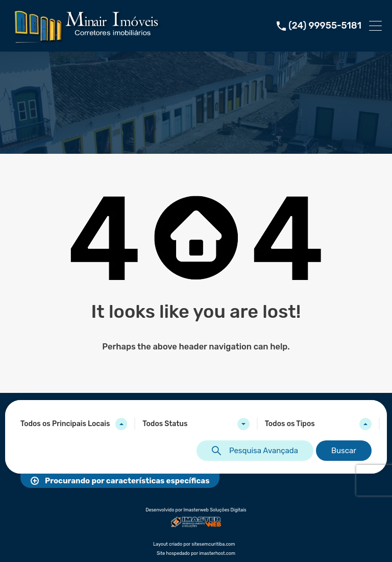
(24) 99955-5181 (325, 26)
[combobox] (74, 424)
